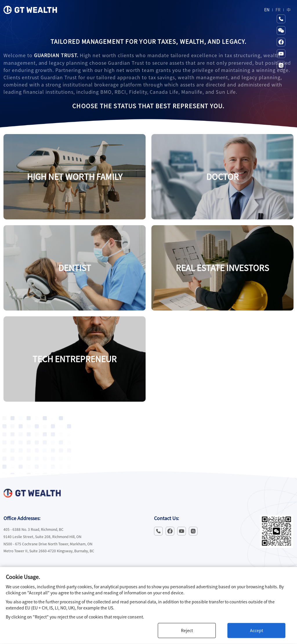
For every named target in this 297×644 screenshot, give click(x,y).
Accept (257, 631)
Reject (187, 631)
